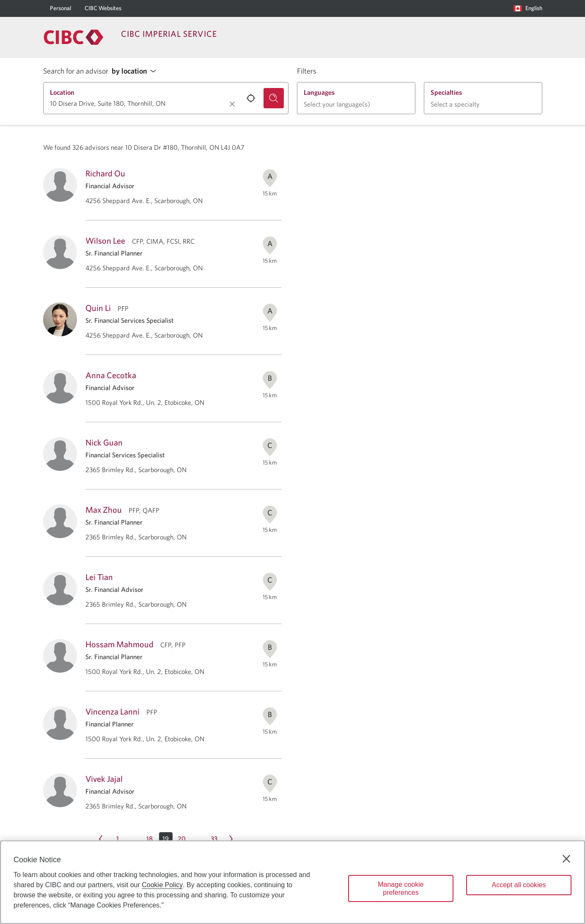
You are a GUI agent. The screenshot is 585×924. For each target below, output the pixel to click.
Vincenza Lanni (113, 711)
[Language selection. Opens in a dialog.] (528, 8)
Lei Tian (99, 577)
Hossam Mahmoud (119, 644)
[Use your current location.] (251, 98)
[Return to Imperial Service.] (74, 37)
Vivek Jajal (104, 779)
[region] (292, 882)
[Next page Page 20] (231, 839)
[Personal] (60, 8)
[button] (136, 71)
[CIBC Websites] (103, 8)
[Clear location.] (232, 104)
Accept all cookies (519, 885)
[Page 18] (150, 839)
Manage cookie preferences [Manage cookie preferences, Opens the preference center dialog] (401, 888)
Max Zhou (104, 510)
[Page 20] (182, 839)
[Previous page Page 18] (101, 839)
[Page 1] (118, 839)
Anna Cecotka (111, 375)
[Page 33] (214, 839)
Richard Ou (105, 173)
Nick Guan (104, 442)
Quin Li (98, 308)
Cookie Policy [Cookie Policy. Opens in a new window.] (162, 885)
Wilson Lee (105, 241)
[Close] (566, 859)
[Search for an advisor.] (274, 98)
